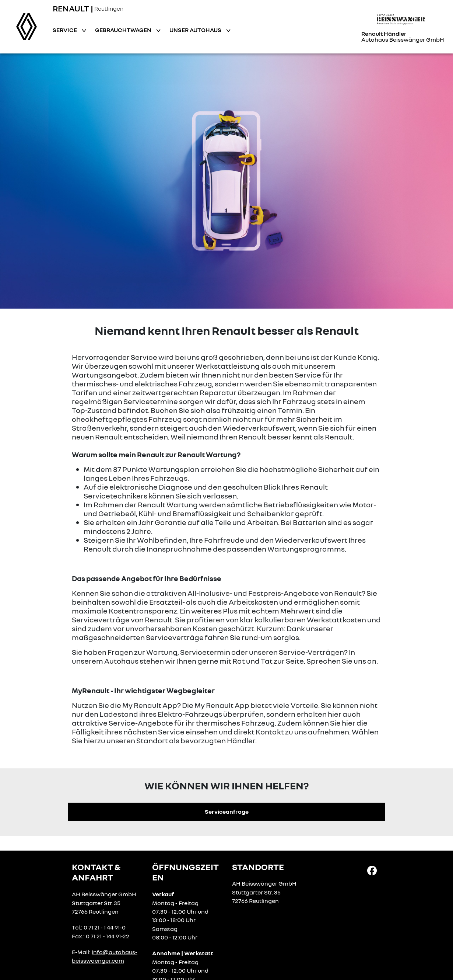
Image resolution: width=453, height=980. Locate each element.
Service (65, 30)
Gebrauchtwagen (124, 30)
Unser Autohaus (196, 30)
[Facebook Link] (372, 870)
